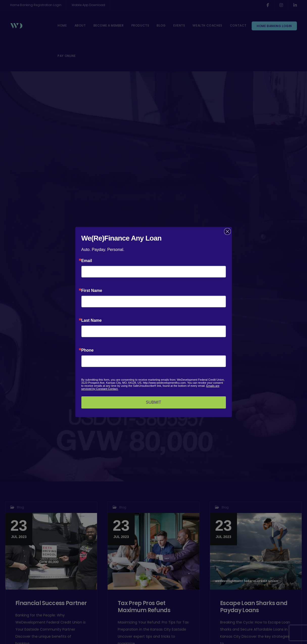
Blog (20, 507)
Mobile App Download (88, 5)
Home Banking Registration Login (36, 5)
